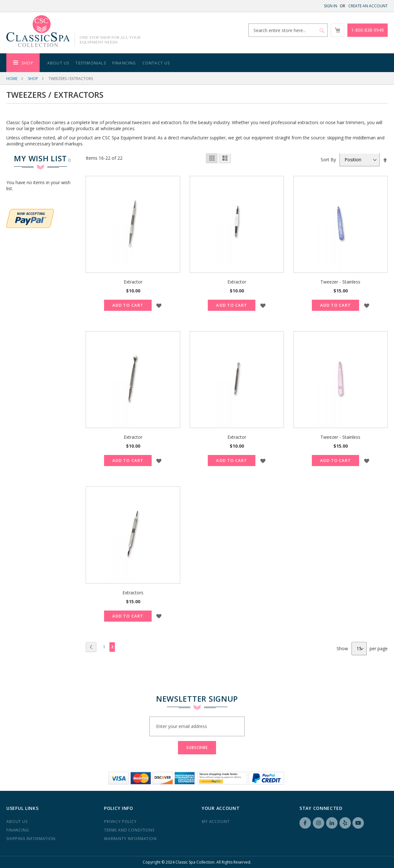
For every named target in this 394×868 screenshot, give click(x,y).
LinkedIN (332, 823)
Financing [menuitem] (124, 63)
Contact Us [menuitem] (156, 63)
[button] (159, 305)
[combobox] (288, 30)
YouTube (358, 823)
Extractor (133, 282)
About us (17, 821)
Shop (33, 79)
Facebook (305, 823)
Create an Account (368, 6)
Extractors (133, 593)
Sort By (328, 160)
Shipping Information (31, 839)
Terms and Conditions (129, 830)
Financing (18, 830)
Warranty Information (130, 839)
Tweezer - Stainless (340, 282)
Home (12, 79)
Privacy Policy (120, 821)
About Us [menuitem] (58, 63)
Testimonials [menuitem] (91, 63)
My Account (216, 821)
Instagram (318, 823)
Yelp (345, 823)
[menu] (197, 63)
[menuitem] (23, 63)
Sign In (331, 6)
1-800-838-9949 (368, 30)
